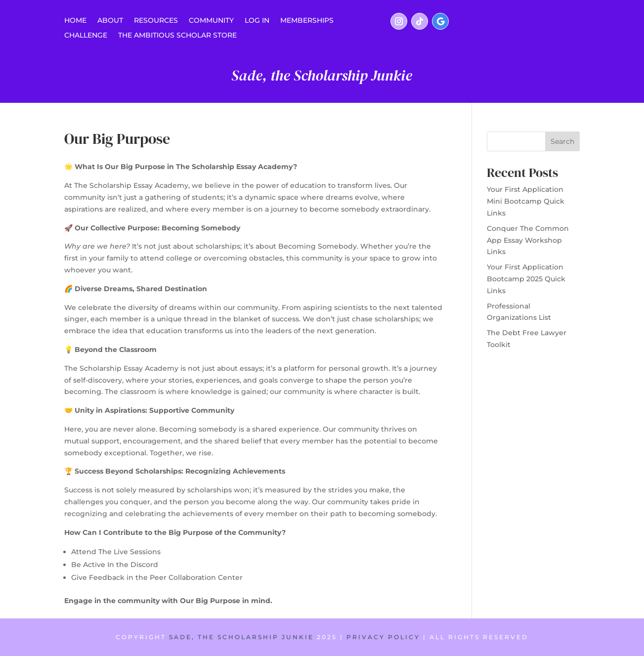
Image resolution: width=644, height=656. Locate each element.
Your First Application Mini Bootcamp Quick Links (526, 201)
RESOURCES (156, 21)
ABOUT (110, 21)
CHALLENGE (86, 36)
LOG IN (257, 21)
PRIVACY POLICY (383, 637)
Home (75, 21)
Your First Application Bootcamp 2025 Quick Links (526, 279)
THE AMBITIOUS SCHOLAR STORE (177, 36)
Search (562, 141)
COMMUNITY (211, 21)
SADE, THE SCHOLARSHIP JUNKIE (241, 637)
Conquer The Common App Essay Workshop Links (528, 240)
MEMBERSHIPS (307, 21)
